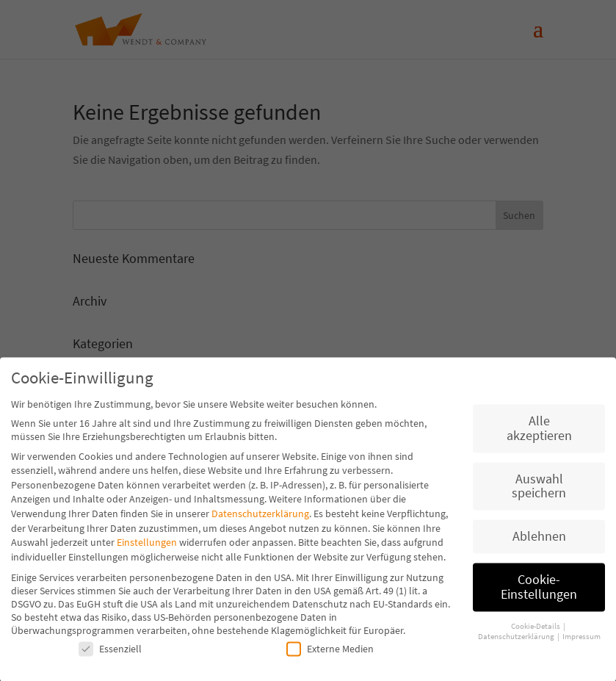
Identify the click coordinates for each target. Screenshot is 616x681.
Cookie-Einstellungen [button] (539, 593)
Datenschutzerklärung (260, 519)
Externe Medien (330, 655)
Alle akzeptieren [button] (539, 434)
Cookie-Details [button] (536, 632)
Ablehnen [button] (539, 542)
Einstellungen (147, 548)
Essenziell (110, 655)
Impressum (581, 642)
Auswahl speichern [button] (539, 492)
